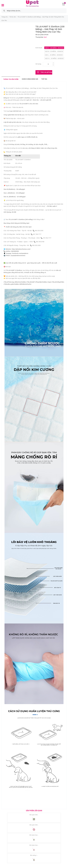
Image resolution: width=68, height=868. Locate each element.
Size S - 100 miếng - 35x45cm (54, 48)
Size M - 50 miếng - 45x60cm (54, 51)
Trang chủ (5, 17)
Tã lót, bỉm (13, 17)
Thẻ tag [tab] (44, 79)
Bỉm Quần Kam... (34, 835)
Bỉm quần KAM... (34, 815)
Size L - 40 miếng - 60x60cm (54, 55)
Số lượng (38, 64)
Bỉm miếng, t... (34, 855)
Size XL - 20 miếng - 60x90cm (54, 58)
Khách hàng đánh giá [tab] (30, 79)
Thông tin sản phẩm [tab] (11, 79)
